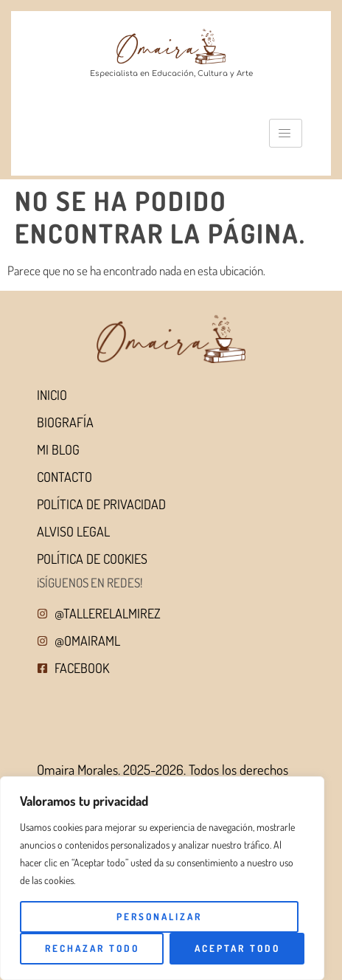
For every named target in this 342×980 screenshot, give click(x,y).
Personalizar (159, 917)
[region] (162, 878)
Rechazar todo (92, 948)
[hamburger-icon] (286, 133)
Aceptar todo (237, 948)
